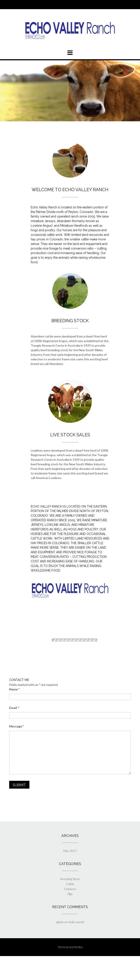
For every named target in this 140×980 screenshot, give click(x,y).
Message (16, 726)
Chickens (70, 889)
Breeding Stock (70, 879)
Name (14, 689)
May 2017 (70, 851)
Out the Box (76, 947)
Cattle (70, 884)
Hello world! (76, 922)
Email (14, 708)
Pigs (70, 894)
